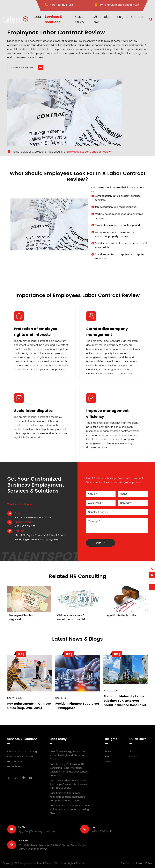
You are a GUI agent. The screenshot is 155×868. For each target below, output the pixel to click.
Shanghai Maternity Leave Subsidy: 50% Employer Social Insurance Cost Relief (125, 701)
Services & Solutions (53, 20)
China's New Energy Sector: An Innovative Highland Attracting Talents (67, 755)
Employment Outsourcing (22, 752)
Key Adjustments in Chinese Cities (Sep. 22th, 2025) (29, 706)
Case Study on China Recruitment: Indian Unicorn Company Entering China (70, 809)
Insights (122, 17)
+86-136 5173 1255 (61, 5)
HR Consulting (56, 152)
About (37, 17)
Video (109, 762)
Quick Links (138, 739)
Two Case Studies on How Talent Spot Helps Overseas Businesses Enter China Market (68, 784)
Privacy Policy (144, 863)
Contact (137, 17)
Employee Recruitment (20, 757)
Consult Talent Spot (27, 67)
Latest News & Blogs (77, 639)
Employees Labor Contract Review (89, 152)
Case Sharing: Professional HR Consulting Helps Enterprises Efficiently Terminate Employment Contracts (69, 770)
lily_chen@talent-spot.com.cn (119, 5)
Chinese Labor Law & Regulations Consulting (73, 617)
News (108, 752)
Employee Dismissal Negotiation (22, 617)
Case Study (80, 20)
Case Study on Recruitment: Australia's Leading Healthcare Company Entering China (67, 797)
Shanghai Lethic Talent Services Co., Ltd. (41, 863)
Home (15, 152)
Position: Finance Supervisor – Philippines (77, 706)
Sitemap (125, 863)
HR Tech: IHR (15, 767)
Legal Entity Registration (121, 615)
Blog (108, 757)
